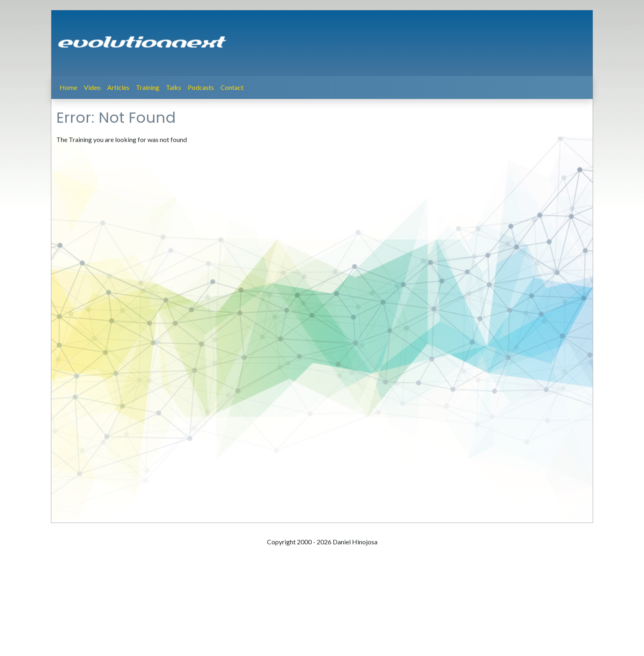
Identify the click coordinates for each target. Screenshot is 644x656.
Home (68, 87)
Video (92, 87)
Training (148, 87)
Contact (232, 87)
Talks (174, 87)
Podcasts (201, 87)
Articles (118, 87)
